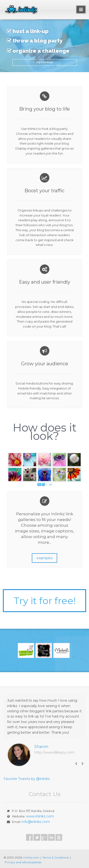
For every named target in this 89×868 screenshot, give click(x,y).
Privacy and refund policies (23, 862)
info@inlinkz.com (36, 822)
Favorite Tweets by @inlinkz (27, 779)
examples (44, 558)
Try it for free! (44, 62)
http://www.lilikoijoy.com (54, 752)
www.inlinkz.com (40, 816)
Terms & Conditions (56, 857)
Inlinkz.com (31, 857)
